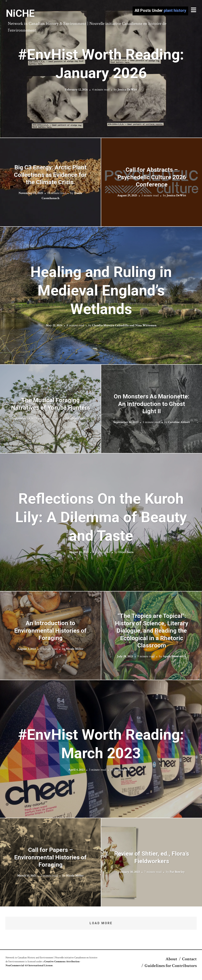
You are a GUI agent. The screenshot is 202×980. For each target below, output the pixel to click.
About (171, 959)
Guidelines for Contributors (171, 966)
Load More (101, 923)
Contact (189, 959)
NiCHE (20, 13)
